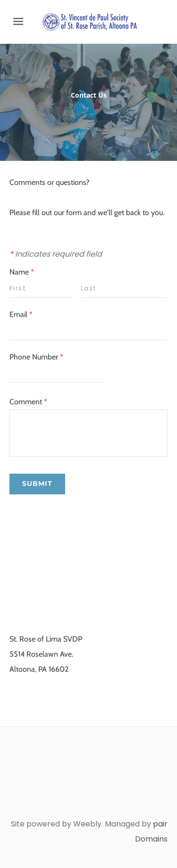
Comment (28, 402)
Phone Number (36, 357)
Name (22, 272)
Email (21, 314)
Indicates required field (56, 254)
